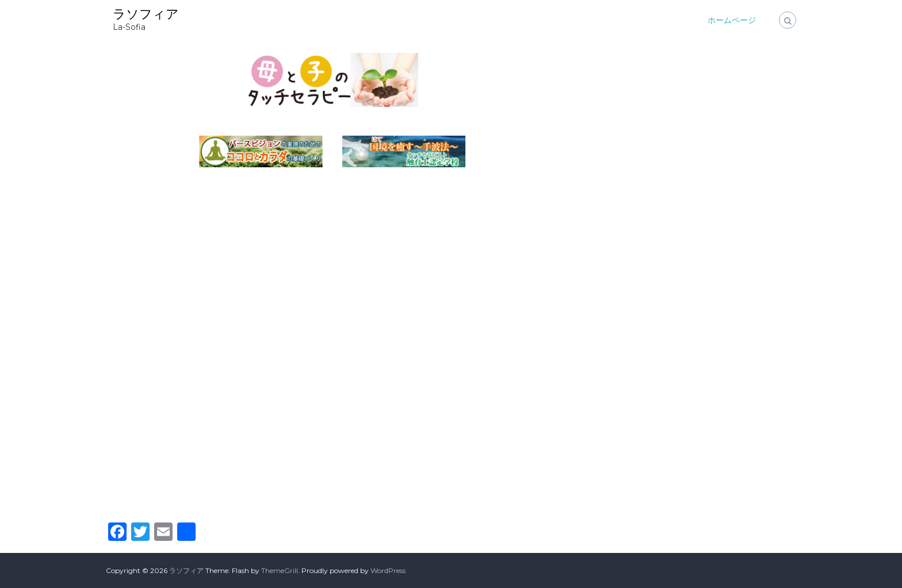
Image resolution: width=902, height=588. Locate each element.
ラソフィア (146, 14)
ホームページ (732, 20)
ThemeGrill (280, 570)
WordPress (388, 570)
